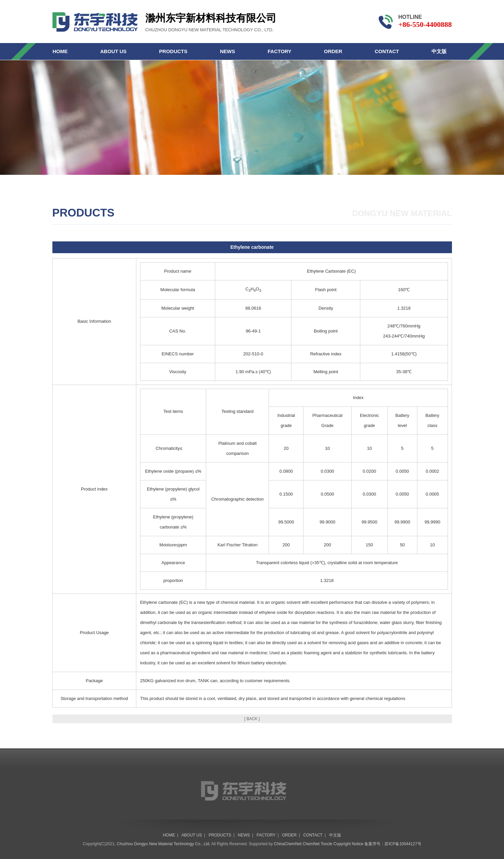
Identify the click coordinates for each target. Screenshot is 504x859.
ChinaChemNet (288, 844)
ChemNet (311, 844)
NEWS (227, 51)
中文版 (439, 51)
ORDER (333, 51)
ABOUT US (113, 51)
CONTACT (387, 51)
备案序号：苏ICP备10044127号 (393, 844)
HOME (60, 51)
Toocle (327, 844)
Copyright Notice (348, 844)
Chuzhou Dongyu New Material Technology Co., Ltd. (164, 844)
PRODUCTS (173, 51)
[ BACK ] (252, 719)
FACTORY (280, 51)
